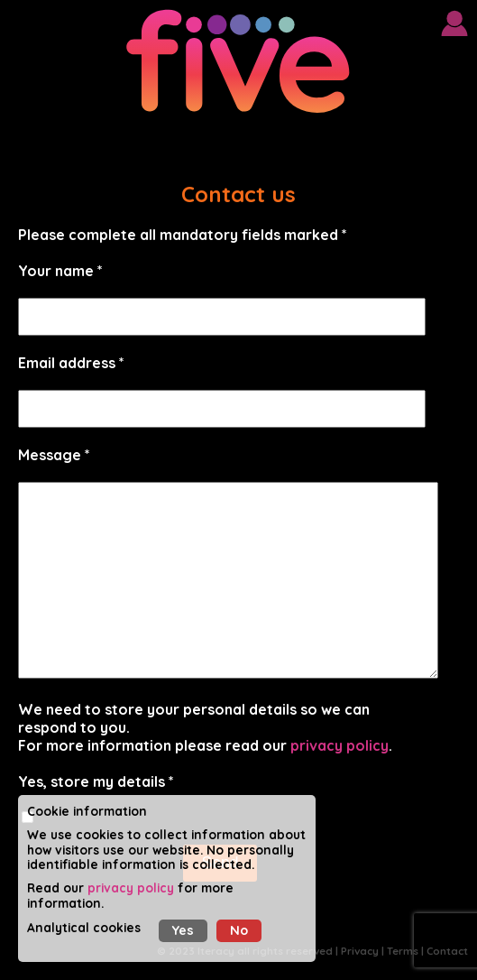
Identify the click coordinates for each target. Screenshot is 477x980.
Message (50, 455)
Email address (67, 363)
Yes (183, 930)
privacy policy (339, 745)
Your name (56, 271)
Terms (403, 951)
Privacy (360, 951)
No (239, 930)
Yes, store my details (92, 781)
